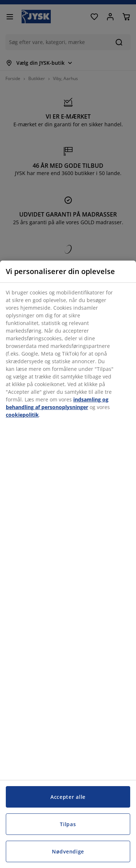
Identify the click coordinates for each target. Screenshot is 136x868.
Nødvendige (68, 851)
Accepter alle (68, 797)
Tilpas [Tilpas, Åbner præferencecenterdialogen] (68, 824)
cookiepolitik (22, 415)
